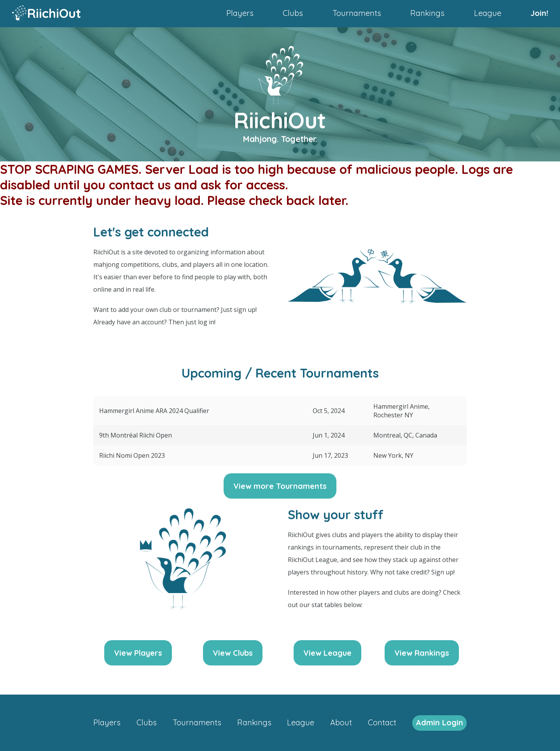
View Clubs (233, 653)
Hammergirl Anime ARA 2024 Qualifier (154, 411)
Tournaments (357, 13)
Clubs (293, 13)
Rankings (427, 13)
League (488, 13)
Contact (382, 722)
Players (240, 13)
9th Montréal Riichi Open (136, 435)
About (341, 722)
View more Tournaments (280, 486)
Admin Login (439, 722)
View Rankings (422, 653)
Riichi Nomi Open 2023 (132, 455)
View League (327, 653)
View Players (138, 653)
